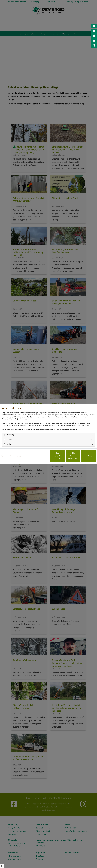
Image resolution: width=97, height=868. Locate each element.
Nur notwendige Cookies (40, 456)
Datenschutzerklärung (8, 456)
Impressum (19, 456)
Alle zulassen (85, 456)
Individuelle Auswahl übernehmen (62, 456)
